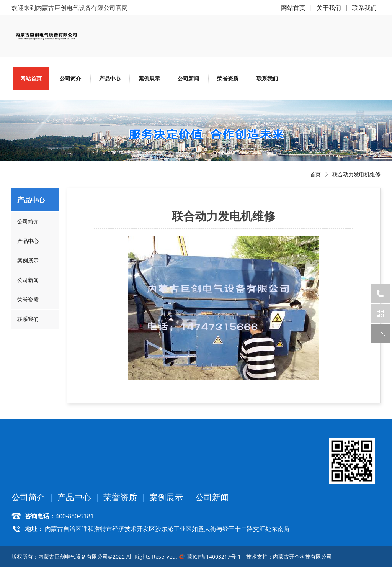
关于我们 (329, 8)
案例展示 (149, 78)
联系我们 (364, 8)
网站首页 (293, 8)
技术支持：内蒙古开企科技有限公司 (289, 556)
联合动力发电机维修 (356, 174)
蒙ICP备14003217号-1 (214, 556)
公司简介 (70, 78)
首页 (315, 174)
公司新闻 (188, 78)
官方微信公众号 (381, 314)
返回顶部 (381, 334)
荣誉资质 (228, 78)
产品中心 (110, 78)
